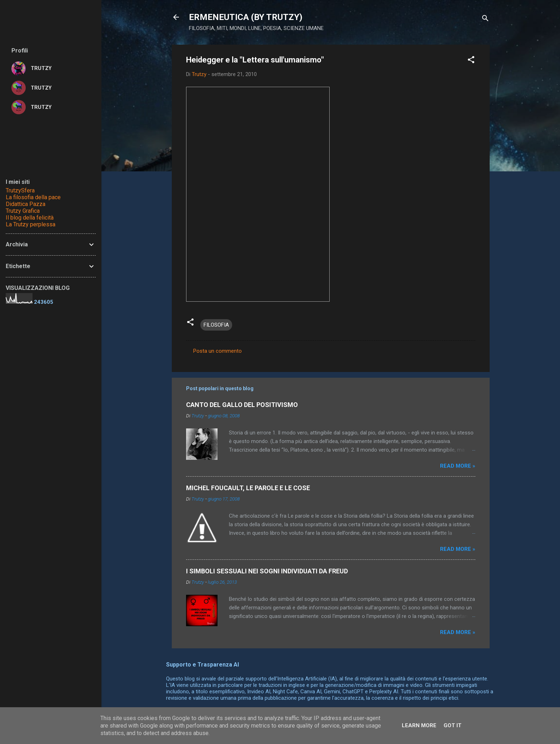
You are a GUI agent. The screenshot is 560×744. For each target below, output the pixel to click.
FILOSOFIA (216, 325)
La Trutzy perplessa (31, 224)
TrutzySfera (20, 190)
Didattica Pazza (26, 204)
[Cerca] (485, 19)
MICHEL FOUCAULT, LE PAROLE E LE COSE (248, 488)
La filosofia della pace (33, 197)
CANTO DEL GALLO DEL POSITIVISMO (242, 405)
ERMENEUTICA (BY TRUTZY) (246, 17)
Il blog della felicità (30, 218)
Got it (452, 725)
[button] (471, 61)
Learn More (419, 725)
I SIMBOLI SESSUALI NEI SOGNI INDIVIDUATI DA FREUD (267, 571)
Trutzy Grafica (23, 211)
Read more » (458, 466)
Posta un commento (217, 351)
